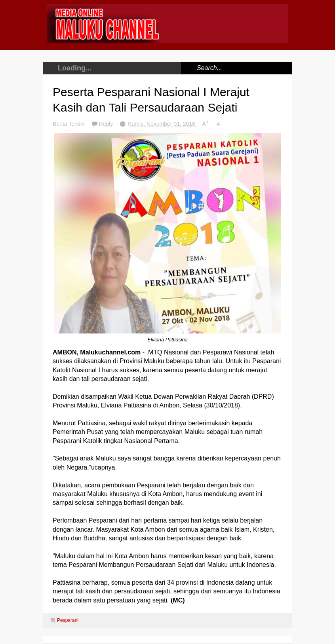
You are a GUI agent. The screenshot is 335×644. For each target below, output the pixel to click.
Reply (107, 124)
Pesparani (68, 620)
